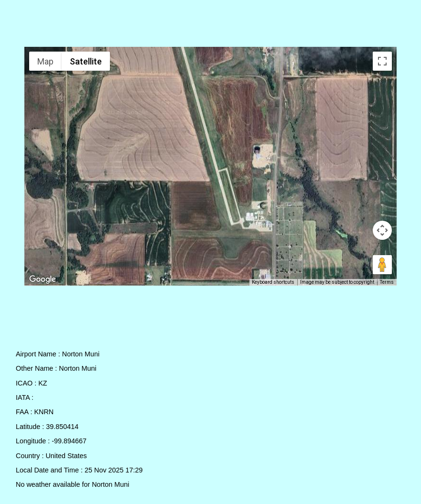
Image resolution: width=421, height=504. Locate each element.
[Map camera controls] (382, 230)
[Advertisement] (211, 25)
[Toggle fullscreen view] (382, 61)
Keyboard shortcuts (273, 282)
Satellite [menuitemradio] (86, 61)
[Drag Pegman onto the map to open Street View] (382, 265)
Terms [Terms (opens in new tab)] (387, 282)
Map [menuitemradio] (45, 61)
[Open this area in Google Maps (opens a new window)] (43, 279)
